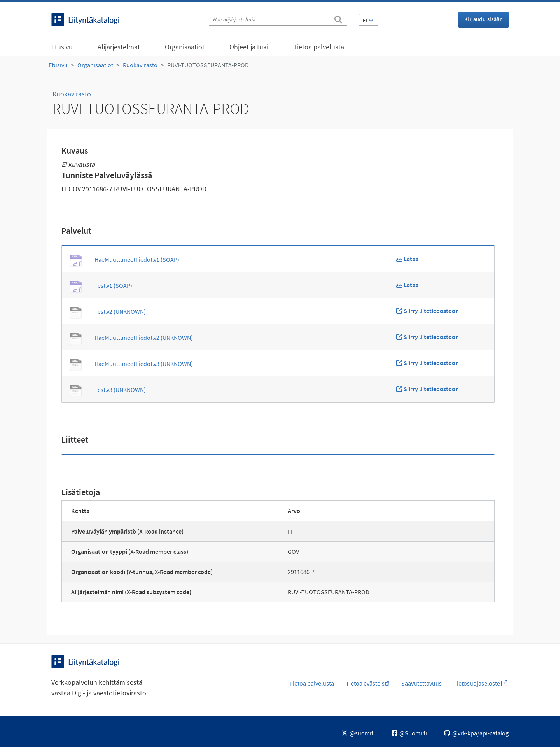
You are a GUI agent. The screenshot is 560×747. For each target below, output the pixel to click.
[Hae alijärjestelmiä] (278, 20)
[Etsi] (338, 18)
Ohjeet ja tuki (249, 47)
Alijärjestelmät (119, 47)
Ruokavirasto (140, 65)
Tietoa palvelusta (319, 47)
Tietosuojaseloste (480, 683)
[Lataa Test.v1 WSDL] (407, 285)
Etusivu (62, 47)
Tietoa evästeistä (368, 683)
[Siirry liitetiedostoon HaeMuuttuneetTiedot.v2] (428, 337)
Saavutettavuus (422, 683)
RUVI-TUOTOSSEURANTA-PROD (208, 65)
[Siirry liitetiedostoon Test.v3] (428, 389)
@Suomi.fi (409, 733)
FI (368, 20)
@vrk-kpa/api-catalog (476, 733)
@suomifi (358, 733)
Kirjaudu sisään (484, 19)
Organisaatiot (185, 47)
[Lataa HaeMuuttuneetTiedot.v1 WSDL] (407, 259)
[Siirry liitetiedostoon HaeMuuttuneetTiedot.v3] (428, 363)
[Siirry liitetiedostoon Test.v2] (428, 311)
